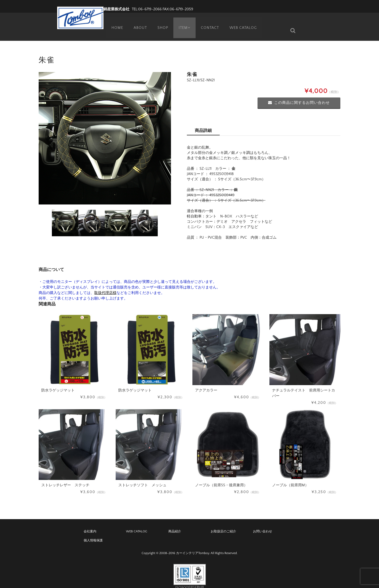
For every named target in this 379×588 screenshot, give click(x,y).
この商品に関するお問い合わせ (299, 95)
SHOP (161, 23)
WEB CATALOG (244, 23)
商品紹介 (175, 524)
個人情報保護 (93, 533)
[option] (105, 130)
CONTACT (210, 23)
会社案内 (90, 524)
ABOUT (138, 23)
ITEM (184, 23)
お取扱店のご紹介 (223, 524)
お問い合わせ (263, 524)
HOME (115, 23)
